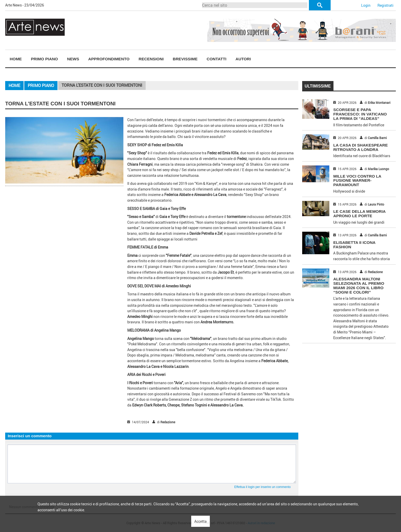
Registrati (385, 5)
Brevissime (185, 59)
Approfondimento (109, 59)
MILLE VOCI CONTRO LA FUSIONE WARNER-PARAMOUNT (357, 181)
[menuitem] (16, 59)
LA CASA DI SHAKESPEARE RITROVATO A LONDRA (360, 147)
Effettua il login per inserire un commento (263, 487)
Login (366, 5)
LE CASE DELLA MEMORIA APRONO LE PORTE (359, 214)
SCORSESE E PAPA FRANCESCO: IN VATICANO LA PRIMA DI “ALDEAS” (360, 114)
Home (16, 59)
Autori (243, 59)
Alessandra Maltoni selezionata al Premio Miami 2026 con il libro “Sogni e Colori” (359, 285)
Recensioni (151, 59)
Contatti (217, 59)
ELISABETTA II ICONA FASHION (354, 245)
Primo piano (44, 59)
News (73, 59)
